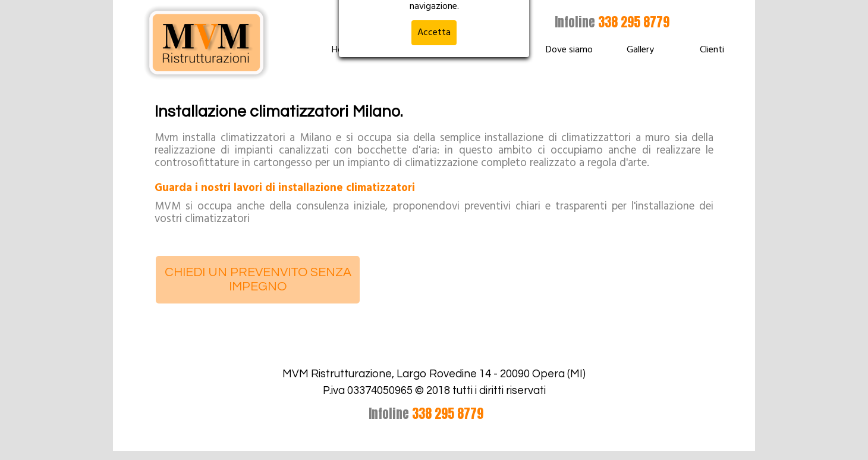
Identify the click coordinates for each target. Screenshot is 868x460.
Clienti (712, 50)
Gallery (640, 50)
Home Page (355, 50)
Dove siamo (569, 50)
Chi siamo (498, 50)
